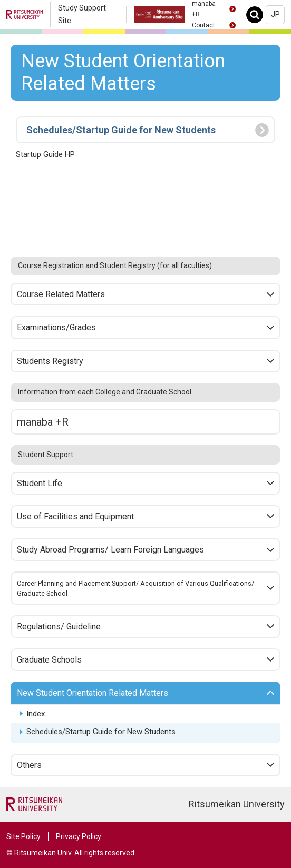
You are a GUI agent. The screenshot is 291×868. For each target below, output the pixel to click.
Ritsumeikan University (237, 804)
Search (258, 14)
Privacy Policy (79, 836)
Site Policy (23, 836)
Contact (203, 25)
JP (275, 14)
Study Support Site (82, 14)
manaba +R (43, 422)
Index (36, 714)
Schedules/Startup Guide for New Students (101, 732)
